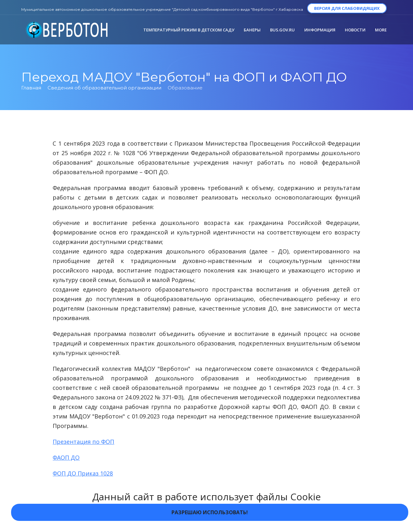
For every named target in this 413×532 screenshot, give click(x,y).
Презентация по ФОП (83, 442)
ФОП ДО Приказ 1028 (83, 473)
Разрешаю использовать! (210, 512)
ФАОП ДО (66, 457)
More (381, 30)
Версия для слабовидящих (347, 8)
